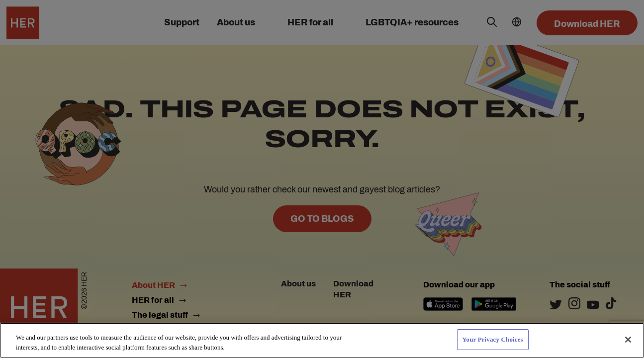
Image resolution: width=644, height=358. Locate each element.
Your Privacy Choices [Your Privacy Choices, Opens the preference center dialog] (493, 339)
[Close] (628, 340)
